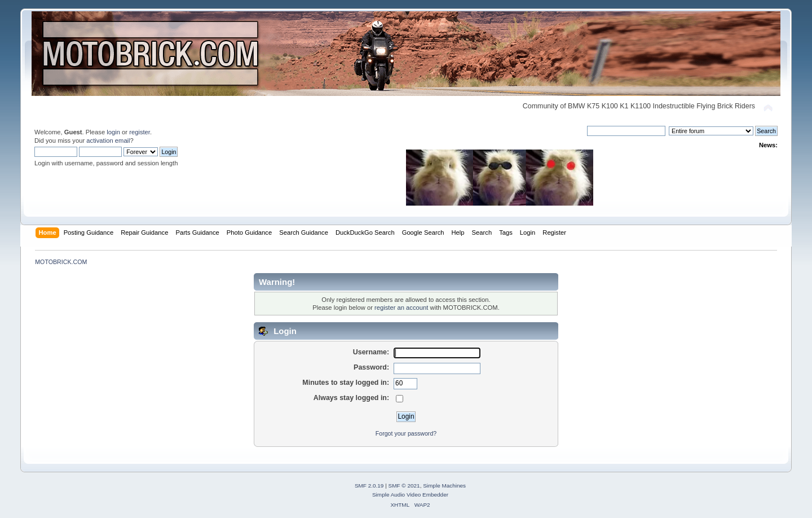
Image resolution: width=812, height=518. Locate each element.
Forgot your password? (406, 433)
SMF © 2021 (404, 486)
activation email (108, 141)
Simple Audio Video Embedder (410, 495)
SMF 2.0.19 (369, 486)
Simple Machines (444, 486)
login (113, 132)
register (140, 132)
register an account (401, 308)
